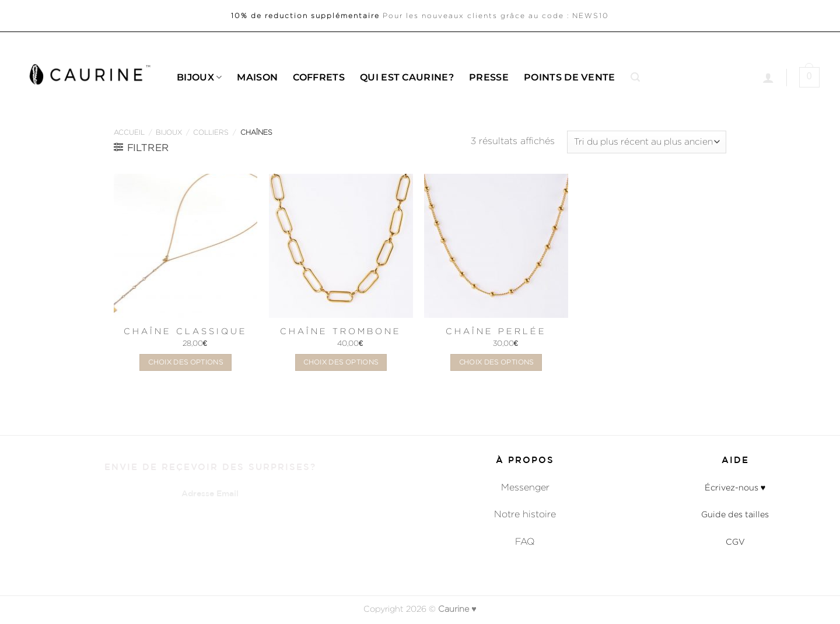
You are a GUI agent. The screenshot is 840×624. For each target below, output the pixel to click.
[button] (635, 77)
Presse (489, 77)
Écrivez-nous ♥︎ (735, 487)
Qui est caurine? (407, 77)
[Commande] (647, 142)
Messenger (525, 487)
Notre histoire (525, 514)
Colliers (211, 132)
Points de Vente (570, 77)
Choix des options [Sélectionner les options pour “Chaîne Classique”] (185, 362)
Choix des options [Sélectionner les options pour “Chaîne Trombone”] (341, 362)
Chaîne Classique (185, 331)
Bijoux (199, 78)
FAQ (525, 541)
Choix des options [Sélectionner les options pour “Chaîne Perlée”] (496, 362)
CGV (735, 541)
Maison (257, 77)
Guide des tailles (735, 514)
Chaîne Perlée (496, 331)
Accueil (129, 132)
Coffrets (319, 77)
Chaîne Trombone (341, 331)
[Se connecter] (768, 78)
